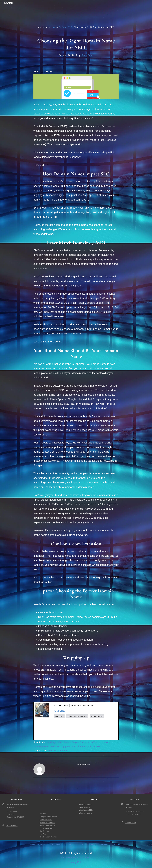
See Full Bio (60, 711)
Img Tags (43, 834)
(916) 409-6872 (12, 825)
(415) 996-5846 (131, 822)
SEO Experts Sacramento (76, 858)
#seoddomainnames (59, 751)
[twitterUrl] (72, 729)
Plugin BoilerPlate (46, 828)
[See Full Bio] (66, 711)
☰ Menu (7, 3)
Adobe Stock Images (47, 825)
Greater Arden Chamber (48, 837)
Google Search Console (48, 817)
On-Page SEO (55, 742)
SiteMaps (43, 814)
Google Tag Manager (47, 822)
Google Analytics (46, 820)
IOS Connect (44, 831)
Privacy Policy (76, 862)
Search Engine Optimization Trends (82, 742)
